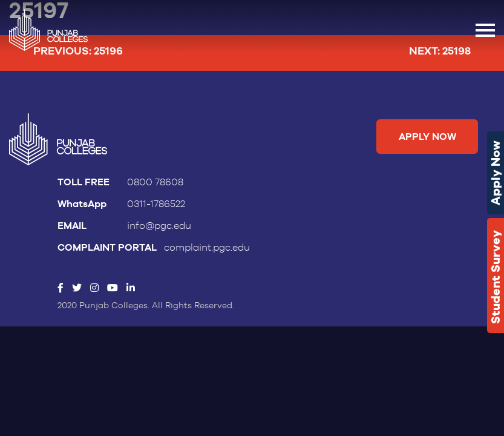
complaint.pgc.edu (207, 248)
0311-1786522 (156, 204)
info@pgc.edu (159, 226)
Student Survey (496, 277)
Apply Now (496, 173)
